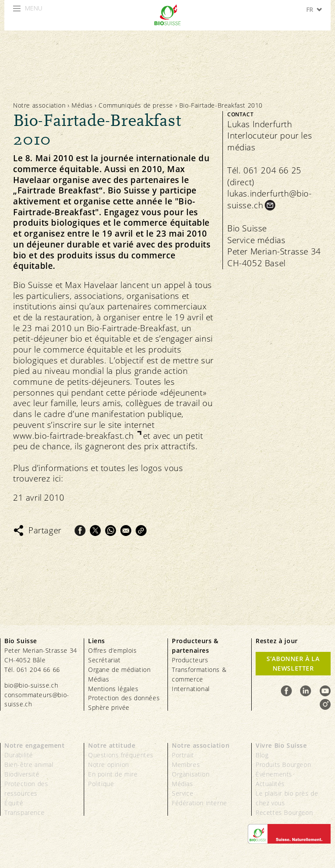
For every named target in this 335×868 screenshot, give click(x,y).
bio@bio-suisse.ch (31, 685)
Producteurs (190, 660)
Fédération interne (200, 803)
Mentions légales (113, 689)
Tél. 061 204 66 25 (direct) (264, 176)
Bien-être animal (29, 765)
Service (183, 793)
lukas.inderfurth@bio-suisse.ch (270, 199)
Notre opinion (109, 765)
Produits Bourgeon (283, 765)
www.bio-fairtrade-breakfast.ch (75, 436)
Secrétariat (104, 660)
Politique (101, 784)
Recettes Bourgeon (284, 812)
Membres (186, 765)
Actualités (270, 784)
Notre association (39, 105)
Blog (262, 755)
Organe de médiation (119, 670)
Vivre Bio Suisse (281, 745)
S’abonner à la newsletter (293, 663)
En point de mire (113, 774)
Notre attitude (112, 745)
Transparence (24, 812)
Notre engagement (35, 745)
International (191, 689)
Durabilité (19, 755)
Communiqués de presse (136, 105)
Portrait (183, 755)
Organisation (191, 774)
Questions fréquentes (121, 755)
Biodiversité (22, 774)
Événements (274, 774)
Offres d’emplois (113, 650)
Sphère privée (109, 707)
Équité (14, 803)
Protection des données (124, 698)
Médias (82, 105)
